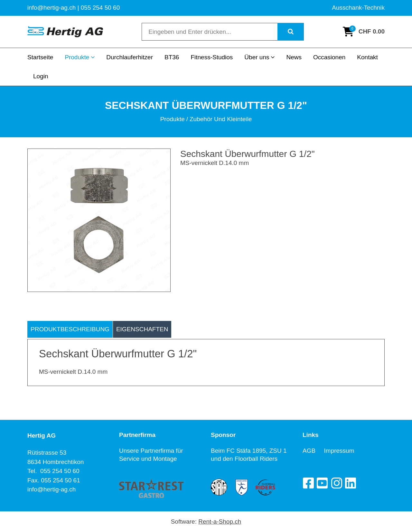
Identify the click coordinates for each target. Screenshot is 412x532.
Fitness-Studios (212, 57)
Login (41, 76)
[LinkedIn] (351, 483)
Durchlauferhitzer (130, 57)
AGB (313, 451)
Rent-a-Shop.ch (220, 522)
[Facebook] (308, 483)
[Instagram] (336, 483)
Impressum (339, 451)
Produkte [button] (80, 57)
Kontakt (367, 57)
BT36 (172, 57)
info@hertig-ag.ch (51, 489)
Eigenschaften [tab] (142, 329)
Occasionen (329, 57)
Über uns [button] (259, 57)
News (294, 57)
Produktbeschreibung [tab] (70, 329)
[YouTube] (322, 483)
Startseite (40, 57)
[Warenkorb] (364, 32)
